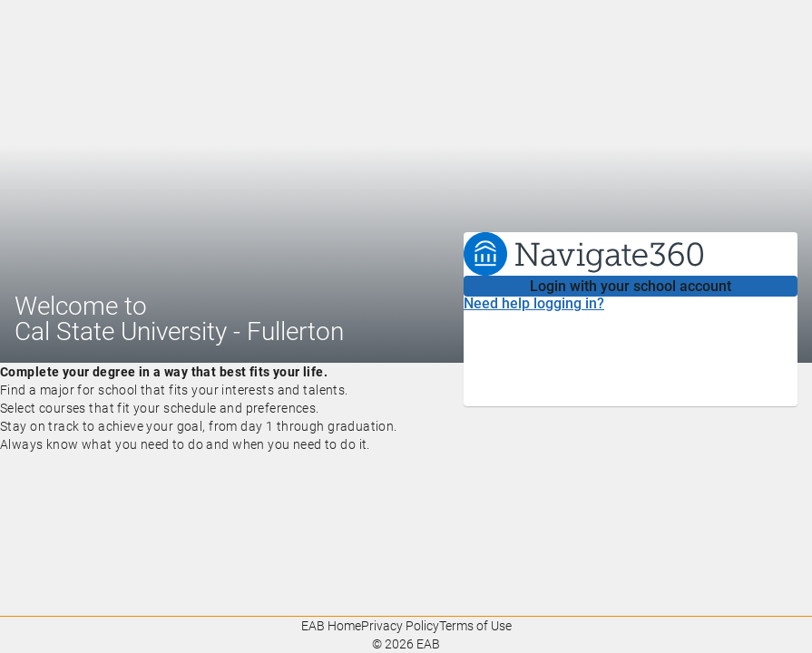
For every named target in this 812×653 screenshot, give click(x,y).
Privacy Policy (400, 626)
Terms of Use (475, 626)
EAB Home (331, 626)
